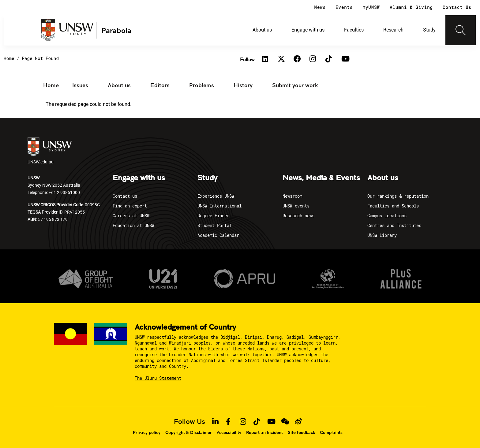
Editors (160, 85)
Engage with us (308, 30)
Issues (80, 85)
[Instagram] (313, 59)
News (320, 7)
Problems (202, 85)
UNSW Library (382, 235)
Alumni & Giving (411, 7)
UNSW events (296, 206)
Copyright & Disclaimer (189, 432)
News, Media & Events (321, 178)
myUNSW (371, 7)
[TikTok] (329, 59)
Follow (247, 59)
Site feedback (301, 432)
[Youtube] (345, 59)
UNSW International (219, 206)
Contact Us (457, 7)
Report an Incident (264, 432)
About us (262, 30)
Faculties (354, 30)
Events (344, 7)
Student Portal (215, 225)
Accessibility (229, 432)
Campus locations (387, 216)
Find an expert (130, 206)
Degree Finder (213, 216)
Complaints (331, 432)
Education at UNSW (133, 225)
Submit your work (295, 85)
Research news (298, 216)
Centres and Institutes (394, 225)
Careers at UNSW (131, 216)
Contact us (125, 196)
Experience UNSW (216, 196)
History (243, 85)
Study (429, 30)
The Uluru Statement (158, 378)
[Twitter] (281, 59)
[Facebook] (297, 59)
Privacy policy (147, 432)
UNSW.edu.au (50, 151)
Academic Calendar (218, 235)
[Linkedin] (265, 59)
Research (393, 30)
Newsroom (292, 196)
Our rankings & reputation (398, 196)
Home (9, 58)
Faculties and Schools (393, 206)
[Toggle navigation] (461, 30)
